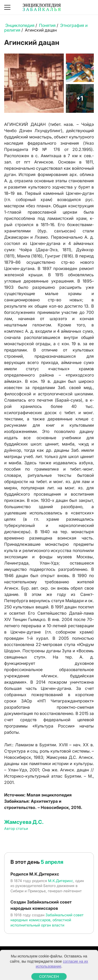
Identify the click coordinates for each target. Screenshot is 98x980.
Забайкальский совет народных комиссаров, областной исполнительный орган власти (47, 920)
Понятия (47, 25)
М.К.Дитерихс (61, 881)
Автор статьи (16, 828)
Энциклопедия (20, 25)
